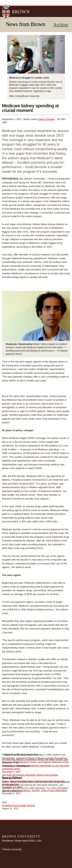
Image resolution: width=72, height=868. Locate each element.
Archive (61, 25)
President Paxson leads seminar (18, 805)
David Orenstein (47, 119)
